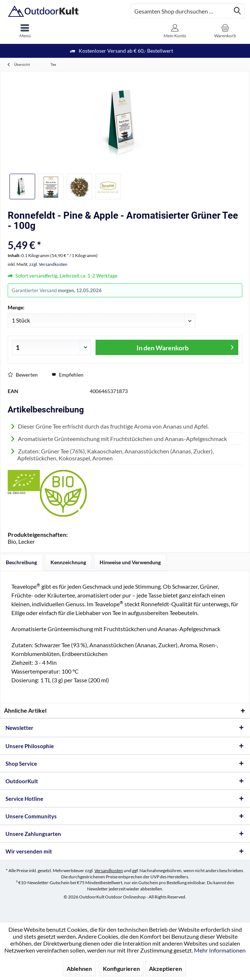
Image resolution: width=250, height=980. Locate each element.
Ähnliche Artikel (25, 710)
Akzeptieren (165, 968)
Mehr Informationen (220, 950)
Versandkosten (109, 870)
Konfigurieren (121, 968)
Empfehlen (68, 375)
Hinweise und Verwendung (130, 562)
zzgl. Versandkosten (48, 264)
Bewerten (23, 375)
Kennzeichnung (68, 562)
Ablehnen (79, 968)
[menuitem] (25, 31)
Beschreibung (21, 562)
